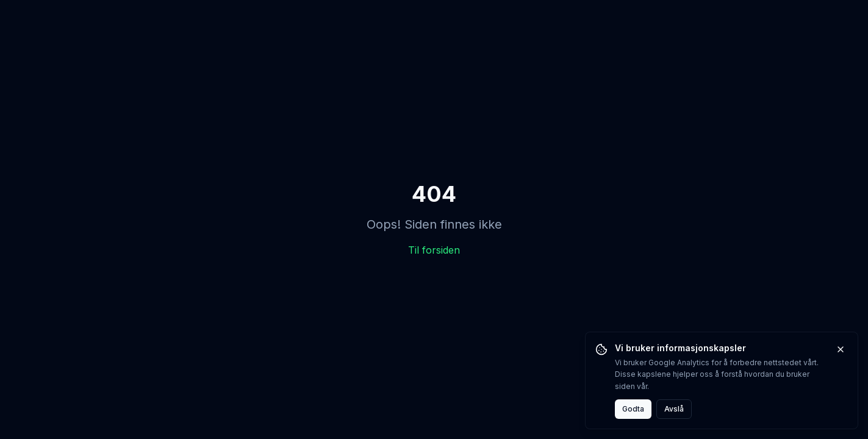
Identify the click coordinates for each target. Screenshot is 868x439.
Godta (633, 409)
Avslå (674, 409)
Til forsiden (434, 250)
